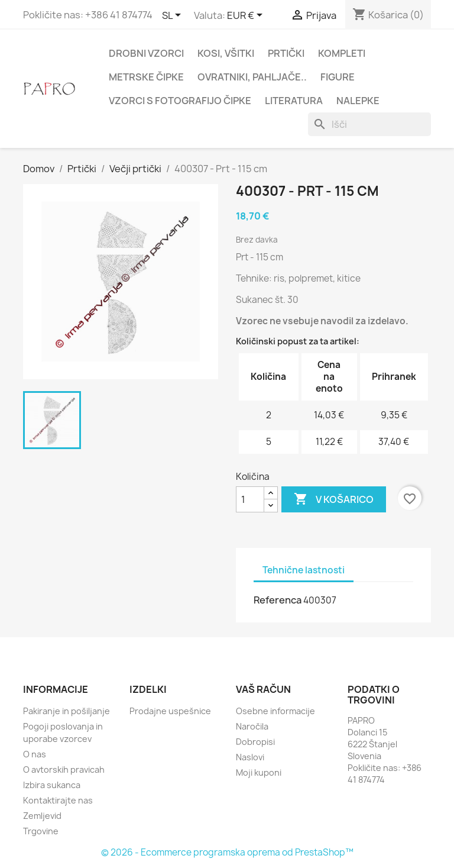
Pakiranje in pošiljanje (67, 711)
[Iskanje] (369, 124)
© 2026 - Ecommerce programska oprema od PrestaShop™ (227, 852)
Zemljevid (42, 816)
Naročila (252, 726)
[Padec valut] (247, 16)
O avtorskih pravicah (64, 769)
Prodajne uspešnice (170, 711)
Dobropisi (255, 742)
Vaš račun (263, 689)
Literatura (294, 101)
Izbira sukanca (52, 785)
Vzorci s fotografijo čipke (180, 101)
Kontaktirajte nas (58, 800)
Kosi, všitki (226, 53)
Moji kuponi (259, 772)
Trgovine (41, 831)
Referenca (278, 600)
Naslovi (250, 757)
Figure (338, 77)
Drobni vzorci (146, 53)
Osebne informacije (275, 711)
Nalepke (358, 101)
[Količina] (250, 499)
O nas (35, 754)
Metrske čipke (146, 77)
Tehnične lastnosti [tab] (304, 570)
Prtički (286, 53)
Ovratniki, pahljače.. (252, 77)
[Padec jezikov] (174, 16)
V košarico (334, 499)
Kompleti (342, 53)
